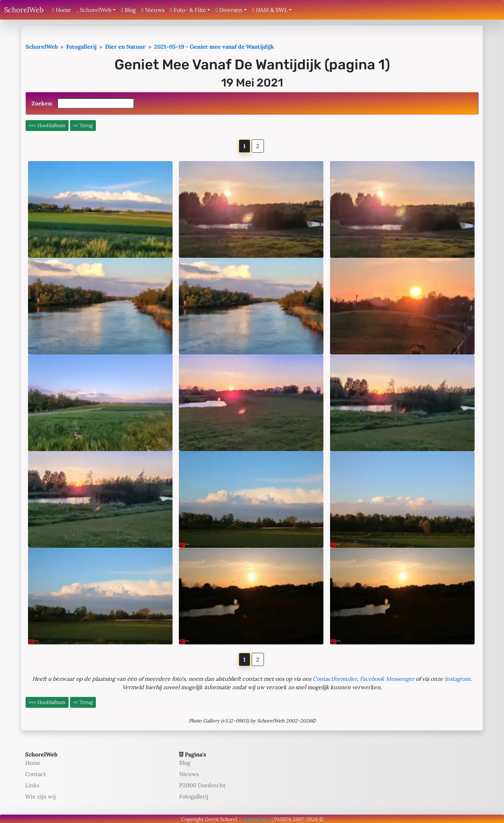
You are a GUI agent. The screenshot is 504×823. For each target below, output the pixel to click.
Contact (36, 774)
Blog (128, 10)
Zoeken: (83, 103)
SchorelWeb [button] (94, 10)
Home (62, 10)
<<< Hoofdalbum (47, 125)
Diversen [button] (229, 10)
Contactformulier (335, 679)
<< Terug (83, 125)
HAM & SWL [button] (270, 10)
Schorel (229, 819)
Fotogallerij (194, 796)
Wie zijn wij (40, 796)
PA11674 (283, 819)
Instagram (457, 679)
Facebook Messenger (387, 679)
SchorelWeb (24, 10)
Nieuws (153, 10)
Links (32, 785)
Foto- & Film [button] (188, 10)
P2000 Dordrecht (202, 785)
